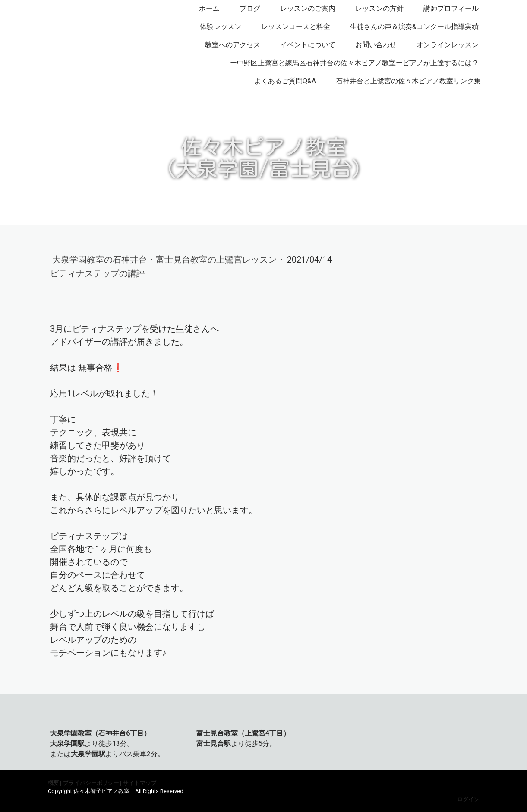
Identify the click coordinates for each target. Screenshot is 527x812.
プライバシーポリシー (91, 783)
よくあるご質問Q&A (285, 81)
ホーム (209, 8)
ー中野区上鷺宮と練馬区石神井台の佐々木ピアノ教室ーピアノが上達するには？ (354, 63)
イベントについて (308, 45)
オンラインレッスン (448, 45)
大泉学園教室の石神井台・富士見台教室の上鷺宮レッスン (166, 260)
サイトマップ (140, 783)
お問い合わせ (376, 45)
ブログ (250, 8)
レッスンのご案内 (308, 8)
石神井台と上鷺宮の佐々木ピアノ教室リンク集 (408, 81)
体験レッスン (221, 27)
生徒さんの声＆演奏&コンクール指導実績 (414, 27)
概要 (54, 783)
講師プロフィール (451, 8)
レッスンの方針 (379, 8)
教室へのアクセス (233, 45)
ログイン (468, 799)
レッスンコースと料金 (296, 27)
